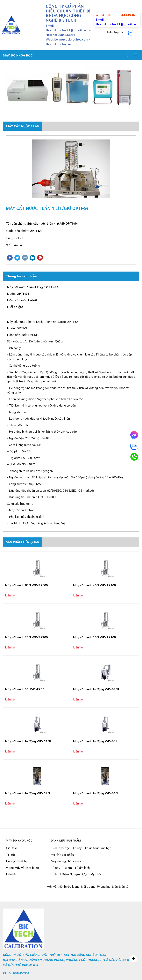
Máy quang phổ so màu (67, 861)
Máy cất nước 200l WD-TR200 (26, 637)
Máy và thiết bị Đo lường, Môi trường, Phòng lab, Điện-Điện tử (88, 887)
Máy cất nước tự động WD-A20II (96, 689)
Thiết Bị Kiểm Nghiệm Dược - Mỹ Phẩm (77, 874)
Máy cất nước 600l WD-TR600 (26, 585)
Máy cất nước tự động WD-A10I (96, 793)
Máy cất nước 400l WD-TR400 (94, 585)
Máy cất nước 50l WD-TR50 (25, 689)
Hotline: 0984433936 (115, 15)
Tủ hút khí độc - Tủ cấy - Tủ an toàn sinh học (81, 848)
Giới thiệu (12, 848)
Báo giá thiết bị (16, 861)
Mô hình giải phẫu (62, 855)
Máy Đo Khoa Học (18, 55)
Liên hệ (11, 874)
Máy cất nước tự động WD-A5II (95, 741)
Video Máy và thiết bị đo (22, 868)
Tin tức (11, 855)
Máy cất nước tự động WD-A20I (28, 793)
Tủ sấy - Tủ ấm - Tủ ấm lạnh (70, 868)
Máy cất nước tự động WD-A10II (28, 741)
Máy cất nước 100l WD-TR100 (94, 637)
